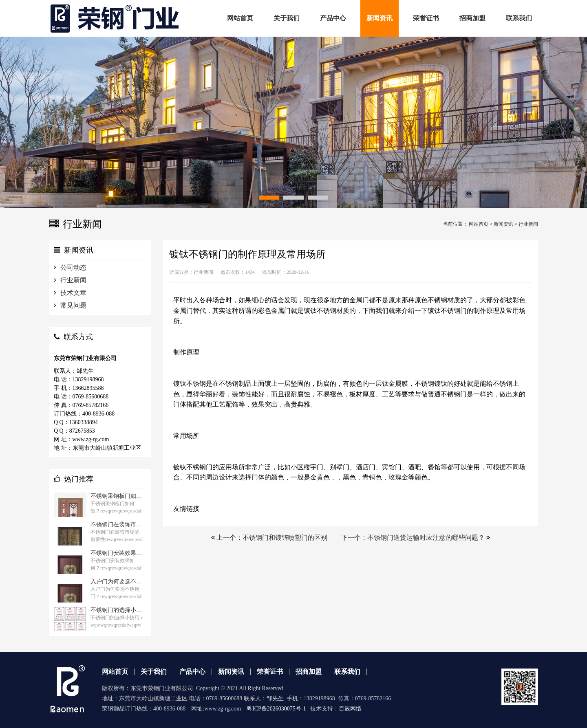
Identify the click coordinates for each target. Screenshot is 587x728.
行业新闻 (528, 224)
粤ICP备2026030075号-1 (276, 709)
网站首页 (479, 224)
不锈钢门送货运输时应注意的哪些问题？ (426, 538)
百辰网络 (350, 709)
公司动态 (73, 267)
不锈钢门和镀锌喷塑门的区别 (285, 538)
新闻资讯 (503, 224)
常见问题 (73, 305)
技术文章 (73, 293)
